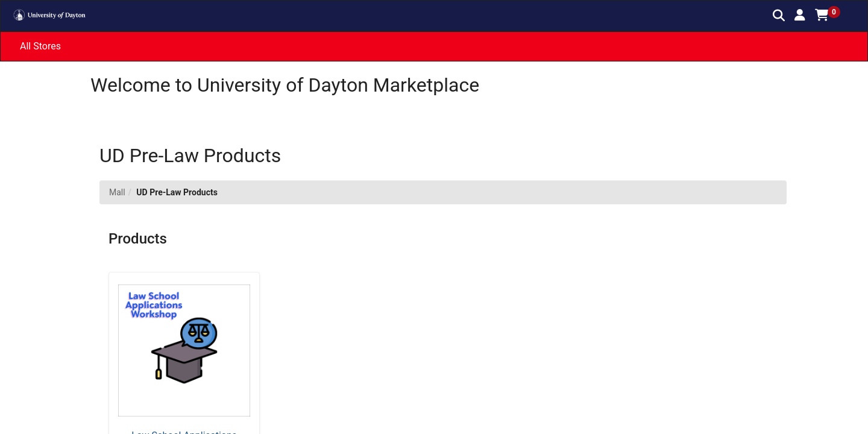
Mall (117, 192)
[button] (800, 15)
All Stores (40, 46)
